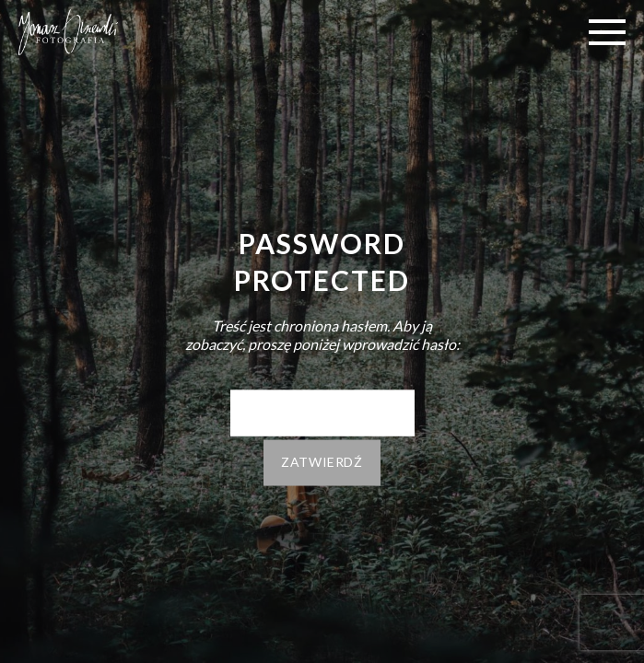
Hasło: (322, 413)
